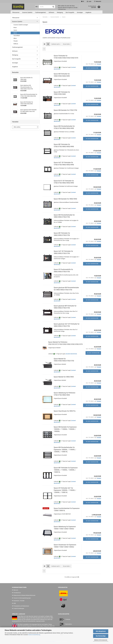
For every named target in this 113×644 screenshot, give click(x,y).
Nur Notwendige (101, 636)
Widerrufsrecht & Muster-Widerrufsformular (24, 595)
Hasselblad (17, 36)
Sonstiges (80, 12)
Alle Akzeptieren (101, 631)
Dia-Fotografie (70, 12)
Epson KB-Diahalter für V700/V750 (65, 110)
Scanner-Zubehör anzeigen (21, 25)
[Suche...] (37, 7)
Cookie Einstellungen (19, 608)
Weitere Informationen (101, 640)
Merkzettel (98, 1)
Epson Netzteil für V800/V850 (64, 377)
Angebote (88, 12)
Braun (15, 27)
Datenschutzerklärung (34, 635)
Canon (15, 30)
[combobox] (56, 44)
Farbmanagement (41, 12)
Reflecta (16, 44)
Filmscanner (16, 12)
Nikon (15, 38)
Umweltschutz (17, 593)
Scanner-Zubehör (27, 12)
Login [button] (89, 1)
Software (51, 12)
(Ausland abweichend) (71, 354)
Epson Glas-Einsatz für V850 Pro (65, 411)
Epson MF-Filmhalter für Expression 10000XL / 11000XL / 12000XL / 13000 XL (66, 470)
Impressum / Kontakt (19, 601)
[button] (83, 1)
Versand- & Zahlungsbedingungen (22, 598)
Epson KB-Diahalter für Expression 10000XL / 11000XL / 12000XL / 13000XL (65, 429)
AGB (15, 603)
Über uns (16, 590)
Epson (15, 33)
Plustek (16, 41)
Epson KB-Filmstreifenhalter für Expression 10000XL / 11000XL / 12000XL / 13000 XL (65, 450)
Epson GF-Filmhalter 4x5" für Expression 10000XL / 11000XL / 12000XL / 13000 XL (65, 490)
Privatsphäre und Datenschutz (21, 606)
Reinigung (60, 12)
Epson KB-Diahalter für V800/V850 (65, 199)
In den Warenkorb (92, 68)
